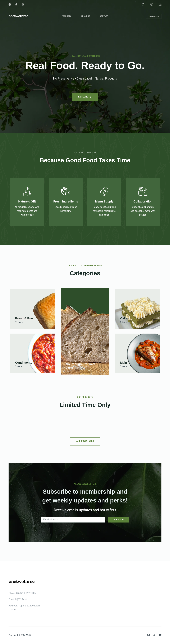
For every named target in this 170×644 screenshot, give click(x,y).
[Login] (152, 4)
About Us (85, 16)
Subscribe (119, 520)
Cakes (125, 318)
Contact (104, 16)
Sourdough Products (81, 364)
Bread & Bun (24, 318)
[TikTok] (16, 4)
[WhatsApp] (23, 4)
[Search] (143, 4)
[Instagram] (10, 4)
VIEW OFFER (154, 16)
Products (66, 16)
